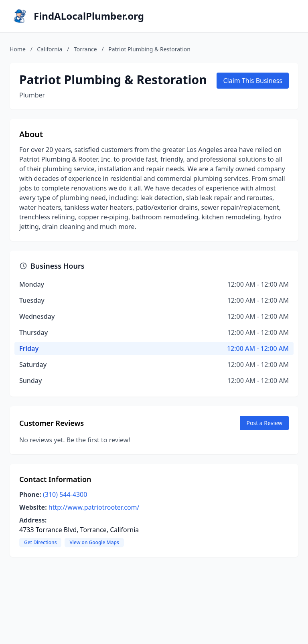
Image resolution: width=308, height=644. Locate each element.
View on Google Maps (94, 542)
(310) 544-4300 (65, 494)
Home (18, 49)
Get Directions (40, 542)
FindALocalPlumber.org (89, 16)
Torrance (85, 49)
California (50, 49)
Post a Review (264, 423)
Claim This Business (253, 81)
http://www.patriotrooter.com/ (94, 507)
